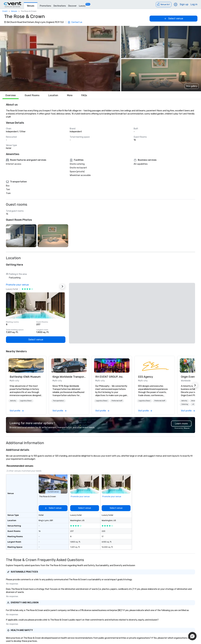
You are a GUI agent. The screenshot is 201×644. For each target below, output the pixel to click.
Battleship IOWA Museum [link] (25, 377)
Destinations (60, 6)
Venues (31, 6)
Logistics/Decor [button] (26, 401)
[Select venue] (173, 19)
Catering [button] (185, 404)
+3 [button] (193, 404)
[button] (60, 59)
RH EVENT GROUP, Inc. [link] (109, 377)
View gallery (192, 86)
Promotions (45, 6)
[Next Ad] (62, 286)
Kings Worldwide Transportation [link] (69, 377)
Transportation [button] (59, 401)
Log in (194, 4)
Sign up (184, 4)
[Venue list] (164, 5)
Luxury (82, 6)
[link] (26, 365)
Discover (72, 6)
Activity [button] (13, 401)
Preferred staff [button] (117, 401)
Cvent (5, 11)
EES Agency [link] (146, 377)
